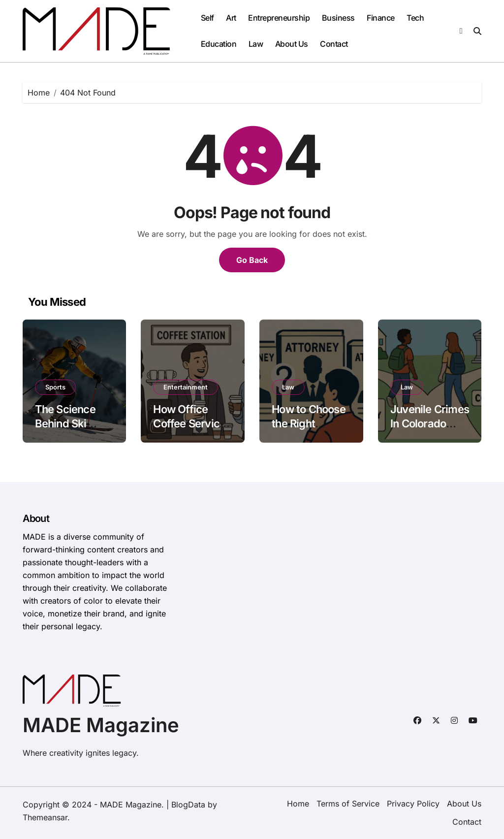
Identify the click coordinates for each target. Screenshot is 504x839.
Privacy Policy (413, 804)
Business (338, 18)
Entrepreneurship (279, 18)
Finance (381, 18)
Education (219, 44)
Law (256, 44)
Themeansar (45, 817)
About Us (292, 44)
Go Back (252, 260)
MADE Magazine (101, 725)
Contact (334, 44)
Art (231, 18)
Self (207, 18)
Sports (55, 387)
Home (298, 804)
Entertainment (186, 387)
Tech (415, 18)
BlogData (188, 805)
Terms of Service (348, 804)
